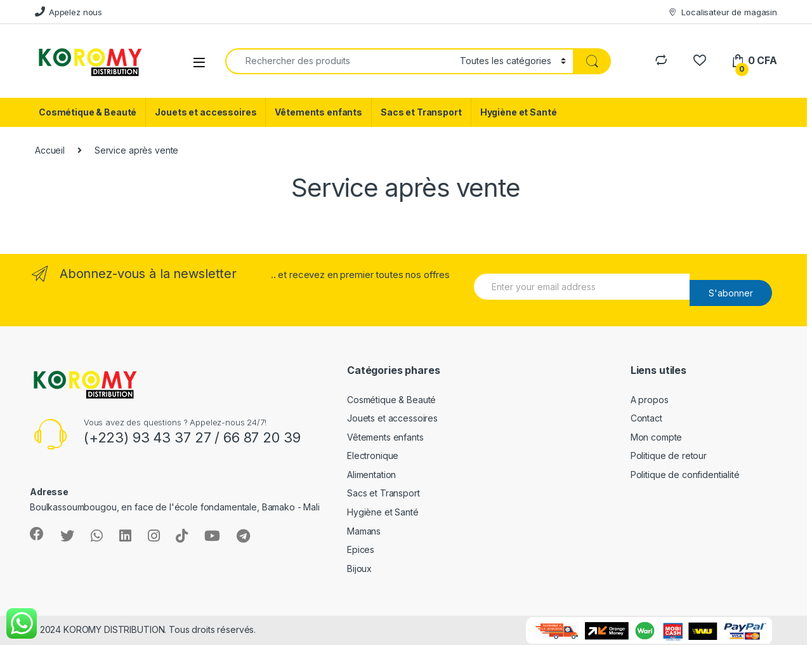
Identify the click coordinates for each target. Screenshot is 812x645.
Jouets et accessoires (206, 112)
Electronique (373, 455)
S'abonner (731, 293)
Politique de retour (669, 455)
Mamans (364, 531)
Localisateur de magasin (722, 12)
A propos (650, 400)
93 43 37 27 (172, 437)
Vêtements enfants (318, 112)
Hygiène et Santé (519, 112)
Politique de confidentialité (685, 475)
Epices (361, 549)
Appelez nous (69, 12)
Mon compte (657, 437)
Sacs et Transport (421, 112)
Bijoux (359, 569)
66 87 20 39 (262, 437)
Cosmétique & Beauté (88, 112)
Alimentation (371, 475)
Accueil (50, 150)
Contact (646, 418)
